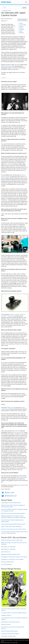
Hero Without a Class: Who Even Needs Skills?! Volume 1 (13, 628)
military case (10, 408)
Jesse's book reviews (18, 432)
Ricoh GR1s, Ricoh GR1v (7, 316)
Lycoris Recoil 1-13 (6, 552)
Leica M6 (17, 314)
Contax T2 (12, 314)
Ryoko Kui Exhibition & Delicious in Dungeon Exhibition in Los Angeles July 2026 (14, 510)
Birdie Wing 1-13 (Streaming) (8, 547)
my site (16, 431)
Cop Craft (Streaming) (6, 564)
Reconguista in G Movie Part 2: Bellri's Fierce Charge (14, 557)
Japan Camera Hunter (6, 66)
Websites (21, 33)
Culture (21, 23)
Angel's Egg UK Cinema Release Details (11, 503)
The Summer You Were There (8, 636)
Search (24, 8)
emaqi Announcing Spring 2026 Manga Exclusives (13, 524)
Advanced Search (7, 11)
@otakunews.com (11, 496)
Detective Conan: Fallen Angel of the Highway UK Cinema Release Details (13, 506)
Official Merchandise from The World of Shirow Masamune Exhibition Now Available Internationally (13, 517)
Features (21, 28)
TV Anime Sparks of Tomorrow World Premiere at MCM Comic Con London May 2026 (14, 532)
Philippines (22, 177)
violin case (8, 395)
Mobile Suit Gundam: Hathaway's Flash (11, 554)
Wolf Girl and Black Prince (7, 562)
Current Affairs (23, 25)
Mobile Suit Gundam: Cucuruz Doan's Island (12, 540)
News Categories (22, 20)
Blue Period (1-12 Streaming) (8, 549)
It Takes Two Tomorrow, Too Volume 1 (10, 634)
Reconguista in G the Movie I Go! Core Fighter (12, 559)
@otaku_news (10, 493)
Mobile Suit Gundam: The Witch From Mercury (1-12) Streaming (14, 543)
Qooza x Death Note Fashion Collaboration (11, 527)
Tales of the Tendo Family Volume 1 (10, 631)
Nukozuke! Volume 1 (6, 625)
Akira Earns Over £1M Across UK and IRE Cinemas (14, 529)
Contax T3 (22, 314)
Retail (21, 31)
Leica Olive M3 (8, 164)
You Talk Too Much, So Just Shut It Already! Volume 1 (14, 613)
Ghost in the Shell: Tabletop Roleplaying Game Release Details (12, 521)
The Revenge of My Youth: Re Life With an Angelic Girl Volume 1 (14, 619)
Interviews (22, 29)
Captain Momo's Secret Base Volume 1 (11, 622)
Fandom (21, 26)
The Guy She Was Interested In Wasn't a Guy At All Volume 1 (13, 610)
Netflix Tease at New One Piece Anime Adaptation (13, 513)
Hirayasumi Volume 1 (6, 615)
